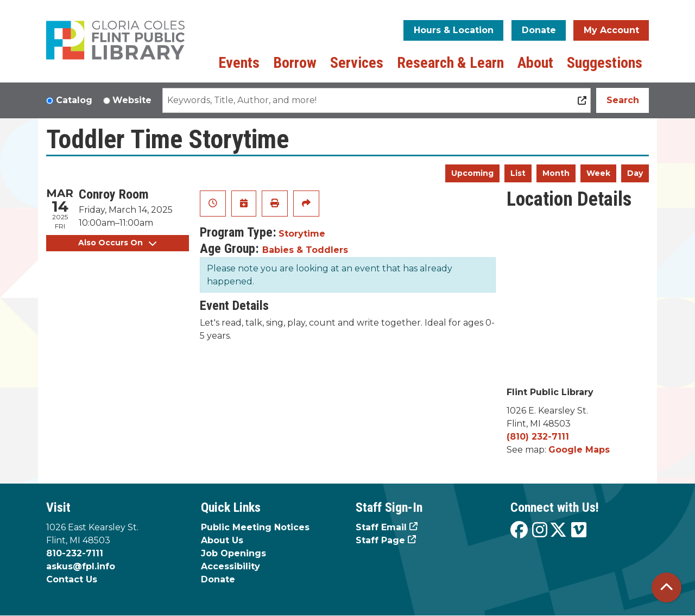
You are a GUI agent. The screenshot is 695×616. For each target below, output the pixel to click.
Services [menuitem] (357, 63)
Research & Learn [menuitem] (450, 63)
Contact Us (72, 579)
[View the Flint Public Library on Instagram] (540, 531)
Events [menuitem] (239, 63)
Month (556, 173)
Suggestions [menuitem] (605, 63)
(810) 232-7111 (538, 437)
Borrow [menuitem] (295, 63)
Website (132, 100)
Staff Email (381, 527)
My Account (611, 30)
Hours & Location (454, 30)
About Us (222, 540)
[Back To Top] (666, 588)
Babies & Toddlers (305, 250)
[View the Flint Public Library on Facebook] (519, 531)
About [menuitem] (535, 63)
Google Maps (579, 450)
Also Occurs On (117, 243)
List (518, 173)
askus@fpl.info (81, 566)
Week (598, 173)
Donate (539, 30)
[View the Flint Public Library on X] (558, 531)
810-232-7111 (75, 553)
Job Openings (233, 553)
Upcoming (472, 173)
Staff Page (380, 540)
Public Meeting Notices (255, 527)
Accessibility (230, 566)
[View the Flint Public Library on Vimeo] (579, 531)
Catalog (74, 100)
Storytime (302, 234)
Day (635, 173)
